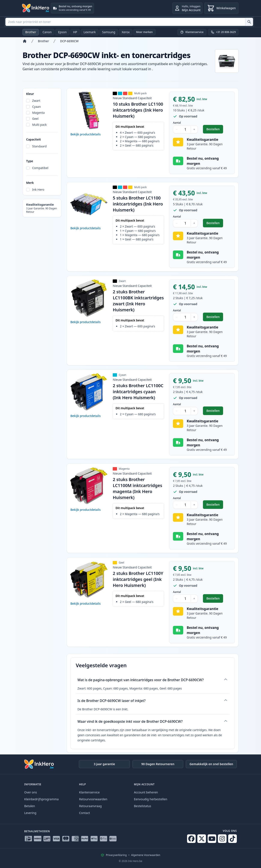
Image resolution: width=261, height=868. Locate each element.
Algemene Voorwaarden (146, 855)
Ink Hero (38, 190)
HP (75, 32)
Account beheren (146, 792)
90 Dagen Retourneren (158, 764)
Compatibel (40, 168)
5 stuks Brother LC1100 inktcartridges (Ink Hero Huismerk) (138, 204)
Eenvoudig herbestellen (151, 799)
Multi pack (39, 125)
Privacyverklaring (116, 855)
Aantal (177, 123)
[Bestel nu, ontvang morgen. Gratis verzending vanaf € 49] (72, 8)
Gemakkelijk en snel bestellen (211, 764)
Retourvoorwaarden (93, 799)
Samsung (109, 32)
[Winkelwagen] (221, 8)
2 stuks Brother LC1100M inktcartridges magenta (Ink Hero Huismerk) (137, 488)
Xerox (126, 32)
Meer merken (144, 32)
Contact (85, 813)
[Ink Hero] (36, 8)
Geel (35, 119)
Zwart (36, 101)
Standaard (39, 146)
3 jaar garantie (104, 764)
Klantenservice (89, 792)
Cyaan (36, 107)
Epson (62, 32)
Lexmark (90, 32)
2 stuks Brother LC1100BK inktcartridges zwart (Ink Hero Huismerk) (138, 301)
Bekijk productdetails (85, 134)
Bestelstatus (142, 806)
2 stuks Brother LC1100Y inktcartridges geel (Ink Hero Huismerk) (138, 579)
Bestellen (215, 130)
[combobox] (129, 22)
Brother (31, 32)
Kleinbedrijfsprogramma (41, 799)
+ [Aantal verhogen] (194, 129)
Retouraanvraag (90, 806)
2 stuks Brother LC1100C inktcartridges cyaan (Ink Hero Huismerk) (138, 392)
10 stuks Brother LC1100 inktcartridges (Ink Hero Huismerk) (138, 110)
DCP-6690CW (69, 41)
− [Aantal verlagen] (177, 129)
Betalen (30, 806)
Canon (47, 32)
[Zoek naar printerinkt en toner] (249, 22)
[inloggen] (187, 8)
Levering (30, 813)
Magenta (38, 113)
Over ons (31, 792)
